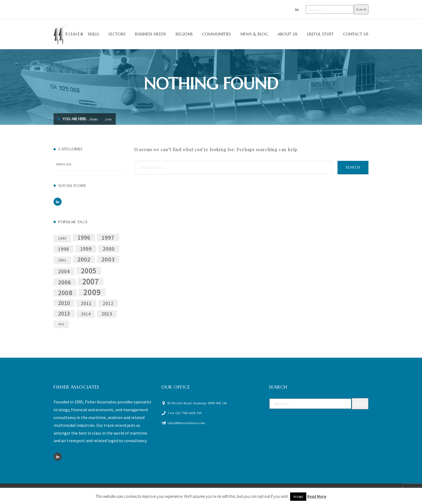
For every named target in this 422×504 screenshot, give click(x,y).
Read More (317, 496)
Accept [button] (298, 497)
